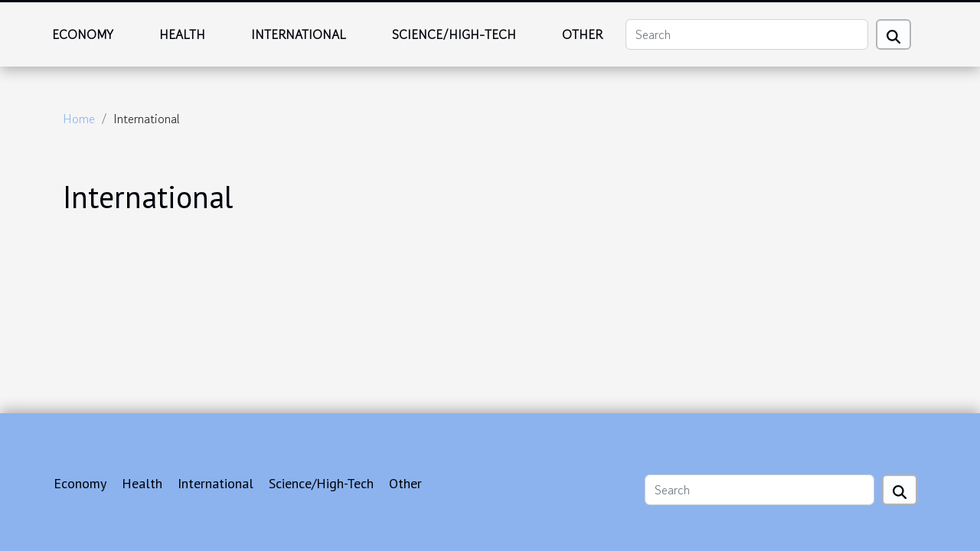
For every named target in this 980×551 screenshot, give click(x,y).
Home (79, 119)
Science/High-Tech (454, 34)
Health (182, 34)
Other (582, 34)
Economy (83, 34)
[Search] (747, 34)
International (299, 34)
